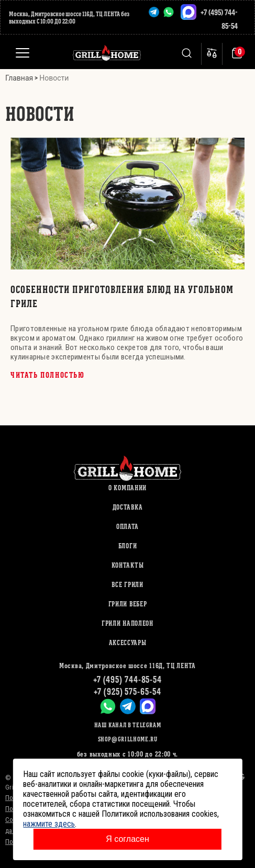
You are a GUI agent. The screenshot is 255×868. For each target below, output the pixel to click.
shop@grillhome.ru (128, 739)
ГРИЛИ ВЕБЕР (128, 604)
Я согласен (128, 839)
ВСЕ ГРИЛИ (127, 585)
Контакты (128, 565)
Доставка (128, 507)
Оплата (128, 527)
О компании (128, 488)
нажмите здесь (49, 824)
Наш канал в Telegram (128, 725)
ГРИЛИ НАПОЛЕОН (128, 623)
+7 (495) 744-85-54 (128, 679)
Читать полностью (48, 375)
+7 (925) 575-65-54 (127, 691)
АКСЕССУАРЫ (128, 643)
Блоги (128, 546)
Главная (19, 78)
